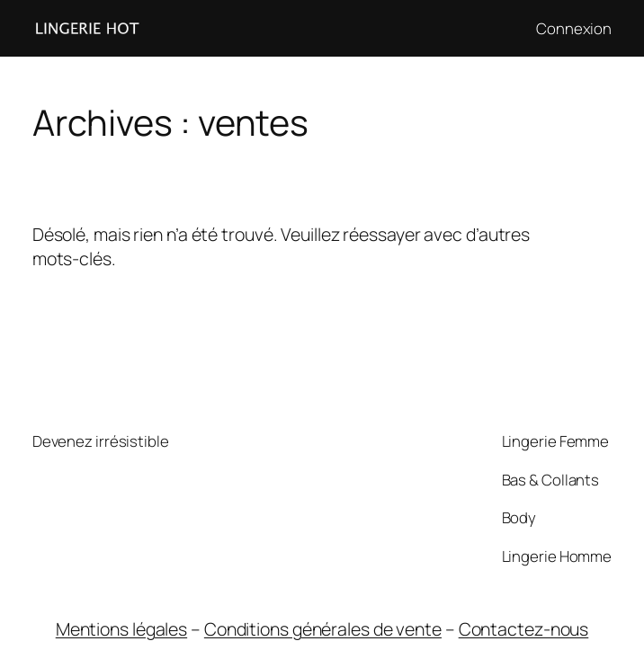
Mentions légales (121, 629)
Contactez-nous (524, 629)
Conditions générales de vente (323, 629)
